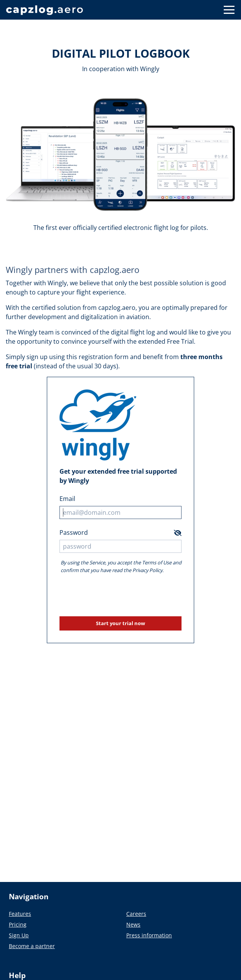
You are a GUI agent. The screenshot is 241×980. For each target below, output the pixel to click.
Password (74, 532)
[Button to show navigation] (229, 10)
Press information (149, 935)
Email (67, 499)
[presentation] (121, 595)
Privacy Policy (147, 570)
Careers (136, 914)
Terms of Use (157, 562)
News (133, 924)
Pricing (18, 924)
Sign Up (19, 935)
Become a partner (32, 946)
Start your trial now (121, 623)
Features (20, 914)
